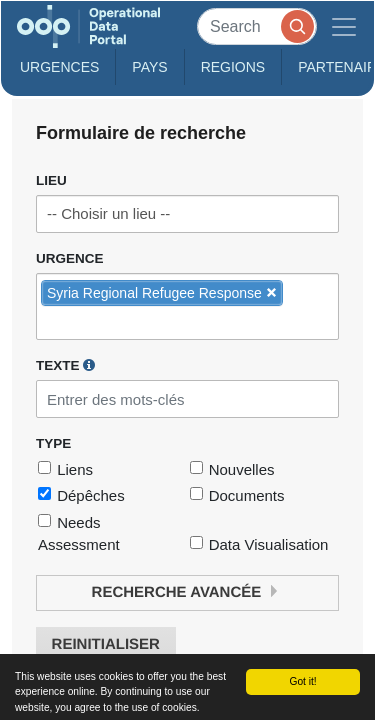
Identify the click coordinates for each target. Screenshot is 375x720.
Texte (65, 365)
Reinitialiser (106, 644)
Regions (233, 67)
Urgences (59, 67)
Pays (149, 67)
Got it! (302, 681)
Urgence (70, 258)
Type (53, 443)
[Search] (257, 26)
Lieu (51, 180)
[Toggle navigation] (344, 26)
